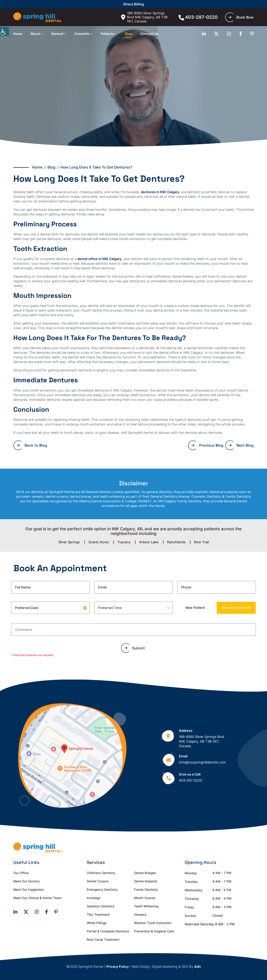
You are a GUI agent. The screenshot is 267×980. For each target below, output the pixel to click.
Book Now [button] (241, 17)
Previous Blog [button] (207, 445)
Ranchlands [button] (176, 542)
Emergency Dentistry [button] (102, 890)
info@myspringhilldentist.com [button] (202, 762)
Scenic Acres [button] (99, 542)
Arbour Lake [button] (149, 542)
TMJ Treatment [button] (98, 915)
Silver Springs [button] (69, 542)
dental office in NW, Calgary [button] (99, 259)
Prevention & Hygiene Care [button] (154, 931)
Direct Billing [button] (134, 4)
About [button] (35, 34)
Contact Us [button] (150, 34)
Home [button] (18, 34)
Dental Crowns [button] (98, 881)
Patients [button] (107, 34)
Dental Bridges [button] (145, 873)
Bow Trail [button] (201, 542)
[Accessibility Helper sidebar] (4, 31)
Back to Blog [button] (32, 445)
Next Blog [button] (241, 445)
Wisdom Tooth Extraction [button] (153, 923)
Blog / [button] (54, 167)
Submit (135, 648)
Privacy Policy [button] (117, 967)
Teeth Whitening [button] (146, 906)
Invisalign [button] (94, 898)
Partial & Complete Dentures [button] (108, 931)
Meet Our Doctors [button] (27, 881)
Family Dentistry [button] (146, 890)
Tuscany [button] (124, 542)
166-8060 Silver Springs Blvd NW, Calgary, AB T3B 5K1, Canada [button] (144, 17)
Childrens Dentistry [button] (101, 873)
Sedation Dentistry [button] (101, 906)
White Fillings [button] (97, 923)
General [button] (57, 34)
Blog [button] (129, 34)
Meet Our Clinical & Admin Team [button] (37, 898)
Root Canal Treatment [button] (103, 940)
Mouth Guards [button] (145, 898)
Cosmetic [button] (82, 34)
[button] (37, 17)
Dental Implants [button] (146, 881)
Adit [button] (197, 967)
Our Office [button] (21, 873)
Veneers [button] (140, 915)
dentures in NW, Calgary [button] (160, 192)
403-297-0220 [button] (198, 17)
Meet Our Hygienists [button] (29, 890)
